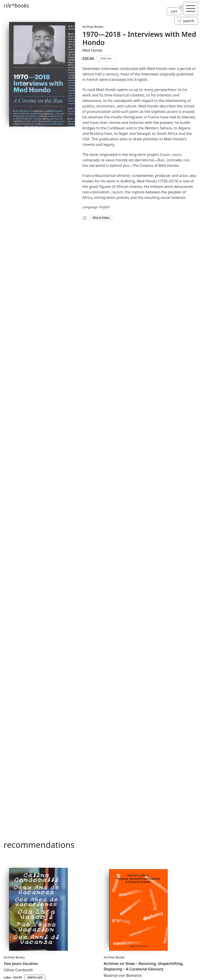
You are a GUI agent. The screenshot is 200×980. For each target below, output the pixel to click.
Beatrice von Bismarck (123, 975)
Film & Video (101, 218)
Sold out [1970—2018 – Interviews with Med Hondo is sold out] (106, 58)
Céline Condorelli (18, 970)
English (105, 207)
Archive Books (93, 27)
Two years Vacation (21, 964)
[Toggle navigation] (191, 8)
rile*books (16, 5)
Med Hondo (92, 50)
